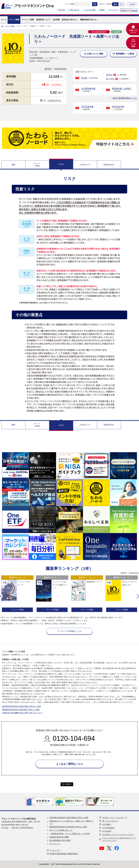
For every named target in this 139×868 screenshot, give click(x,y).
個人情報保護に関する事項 (60, 840)
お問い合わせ (74, 10)
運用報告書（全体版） (122, 89)
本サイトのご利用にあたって (61, 830)
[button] (1, 596)
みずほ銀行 (107, 824)
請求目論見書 (118, 107)
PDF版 (84, 78)
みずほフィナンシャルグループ (115, 818)
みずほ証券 (107, 831)
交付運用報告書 (88, 89)
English (132, 4)
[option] (17, 594)
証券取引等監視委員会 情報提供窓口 (64, 854)
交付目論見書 (87, 107)
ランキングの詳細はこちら (69, 631)
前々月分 (110, 79)
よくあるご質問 (89, 10)
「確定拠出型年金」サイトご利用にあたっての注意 (70, 834)
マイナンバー (55, 850)
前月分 (109, 75)
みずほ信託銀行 (109, 828)
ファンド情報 (10, 26)
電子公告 (62, 10)
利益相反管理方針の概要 (59, 837)
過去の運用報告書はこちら (125, 98)
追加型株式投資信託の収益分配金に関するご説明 (21, 706)
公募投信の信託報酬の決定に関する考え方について (22, 713)
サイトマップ (114, 10)
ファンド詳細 (17, 610)
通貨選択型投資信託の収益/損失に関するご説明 (21, 710)
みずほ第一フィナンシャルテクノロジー (118, 835)
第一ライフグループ (110, 821)
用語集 (102, 10)
